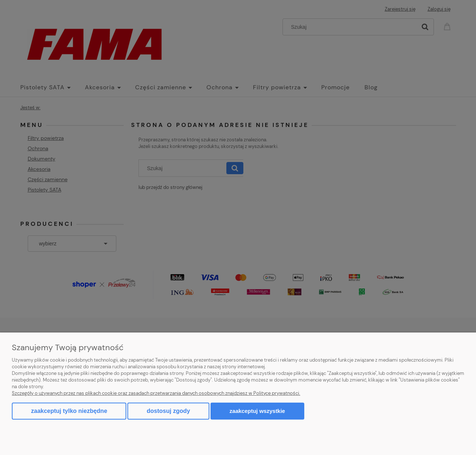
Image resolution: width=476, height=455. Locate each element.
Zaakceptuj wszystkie (257, 411)
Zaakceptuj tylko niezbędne (69, 411)
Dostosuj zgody (168, 411)
